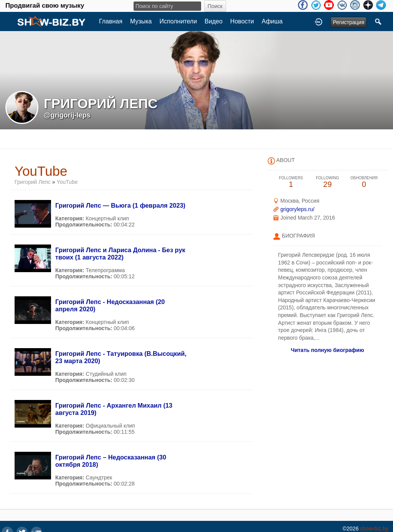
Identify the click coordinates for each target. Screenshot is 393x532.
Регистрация (348, 22)
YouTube (67, 182)
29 (328, 182)
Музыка (141, 21)
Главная (111, 21)
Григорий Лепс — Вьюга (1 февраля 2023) (120, 205)
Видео (214, 21)
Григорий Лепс (33, 182)
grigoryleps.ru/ (297, 209)
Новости (242, 21)
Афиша (272, 21)
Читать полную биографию (328, 350)
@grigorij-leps (67, 115)
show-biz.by (374, 529)
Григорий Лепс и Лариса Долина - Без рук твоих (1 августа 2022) (120, 254)
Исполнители (178, 21)
